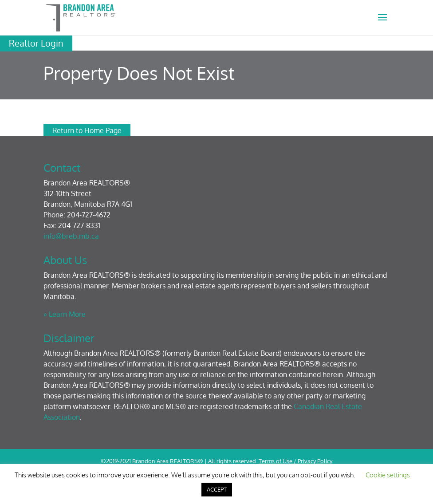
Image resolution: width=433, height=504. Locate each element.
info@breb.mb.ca (71, 236)
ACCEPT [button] (217, 489)
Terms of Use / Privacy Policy (295, 461)
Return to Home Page (87, 130)
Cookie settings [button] (388, 475)
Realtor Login (36, 43)
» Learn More (65, 314)
